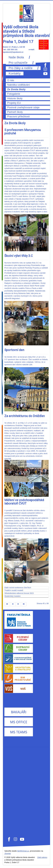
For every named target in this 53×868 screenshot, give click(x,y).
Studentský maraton (13, 596)
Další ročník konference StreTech (18, 588)
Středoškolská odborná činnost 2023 (19, 593)
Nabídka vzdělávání (19, 85)
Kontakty (15, 73)
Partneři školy (15, 112)
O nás (11, 80)
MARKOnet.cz (23, 851)
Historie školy (15, 98)
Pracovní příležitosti (18, 117)
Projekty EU (14, 103)
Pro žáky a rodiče (21, 68)
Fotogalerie (14, 94)
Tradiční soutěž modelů (14, 590)
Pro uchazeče (18, 63)
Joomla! (8, 853)
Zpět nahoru (42, 857)
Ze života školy (16, 89)
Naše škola (16, 57)
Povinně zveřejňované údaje (23, 107)
